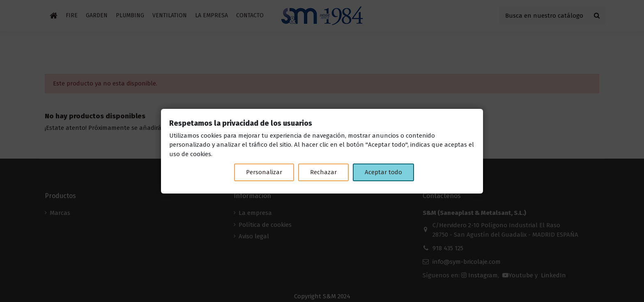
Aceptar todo (383, 172)
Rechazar (323, 172)
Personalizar (264, 172)
